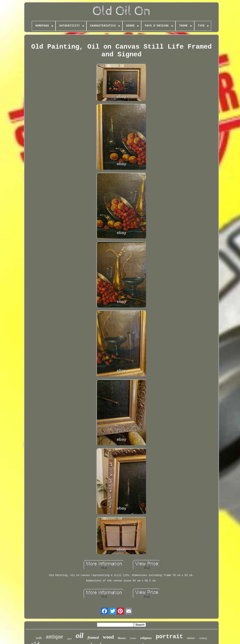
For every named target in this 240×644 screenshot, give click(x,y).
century (203, 638)
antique (55, 636)
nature (191, 638)
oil (80, 636)
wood (108, 637)
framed (93, 638)
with (39, 638)
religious (146, 638)
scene (133, 638)
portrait (169, 637)
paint (69, 639)
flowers (122, 638)
